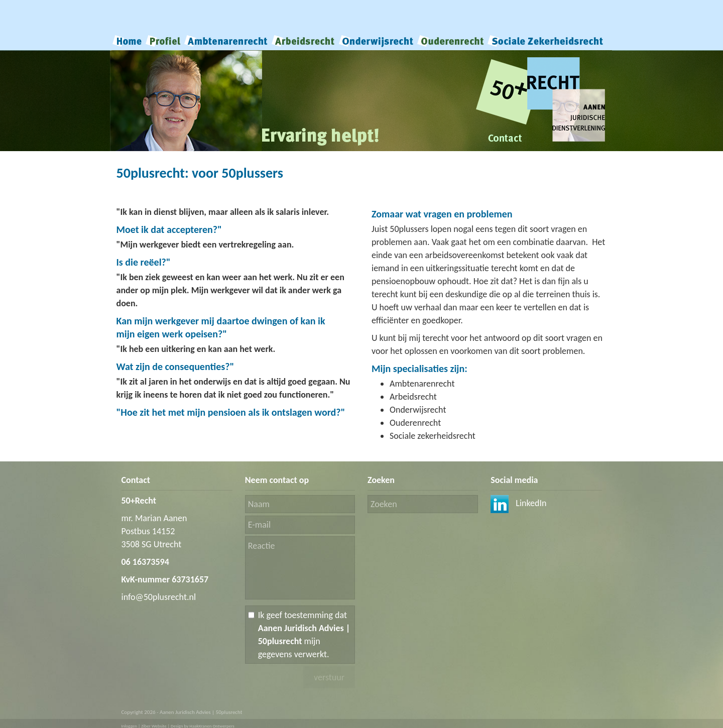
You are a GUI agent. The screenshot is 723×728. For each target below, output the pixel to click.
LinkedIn (518, 503)
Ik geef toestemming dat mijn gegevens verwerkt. (304, 635)
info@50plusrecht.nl (159, 597)
